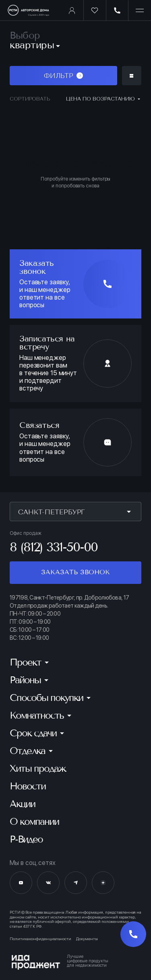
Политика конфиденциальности (40, 939)
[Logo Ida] (75, 962)
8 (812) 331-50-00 (54, 547)
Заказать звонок (75, 572)
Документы (87, 939)
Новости (28, 786)
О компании (34, 822)
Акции (22, 804)
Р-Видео (26, 839)
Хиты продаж (38, 768)
